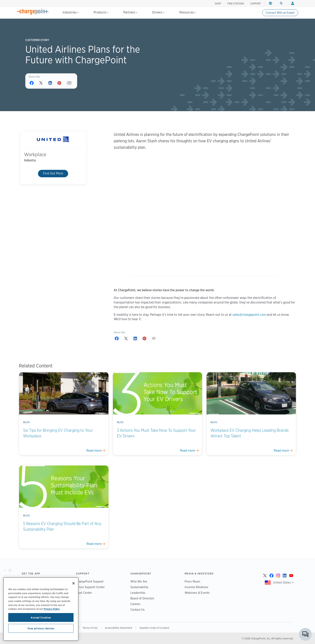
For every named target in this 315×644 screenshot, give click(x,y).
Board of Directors (142, 598)
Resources (188, 12)
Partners (130, 12)
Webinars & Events (197, 593)
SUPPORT (256, 4)
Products (101, 12)
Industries (71, 12)
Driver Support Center (90, 587)
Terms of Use (90, 628)
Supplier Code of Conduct (154, 628)
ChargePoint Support (90, 581)
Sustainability (139, 587)
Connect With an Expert (280, 13)
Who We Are (139, 581)
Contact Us (138, 610)
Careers (135, 604)
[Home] (33, 12)
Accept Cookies (41, 617)
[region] (41, 609)
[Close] (74, 583)
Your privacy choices (41, 628)
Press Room (192, 581)
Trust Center (84, 593)
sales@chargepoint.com (249, 315)
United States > (283, 582)
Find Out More (53, 174)
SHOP (218, 4)
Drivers (158, 12)
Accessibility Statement (119, 628)
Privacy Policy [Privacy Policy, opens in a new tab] (52, 609)
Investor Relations (196, 587)
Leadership (138, 593)
